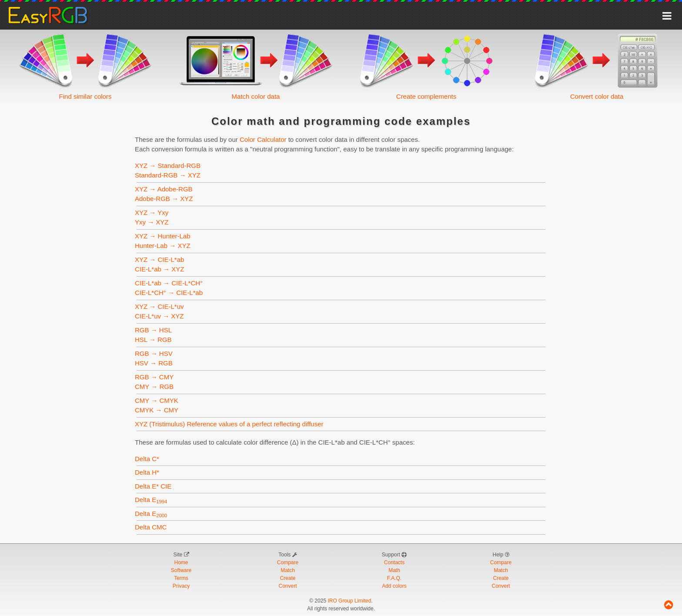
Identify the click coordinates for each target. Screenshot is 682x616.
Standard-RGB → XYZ (168, 175)
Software (181, 570)
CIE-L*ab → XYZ (159, 269)
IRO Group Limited (349, 601)
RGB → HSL (153, 330)
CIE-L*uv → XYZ (159, 316)
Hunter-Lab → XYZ (163, 246)
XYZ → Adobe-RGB (164, 189)
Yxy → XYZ (152, 222)
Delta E (151, 500)
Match (288, 570)
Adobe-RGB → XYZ (164, 199)
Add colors (394, 586)
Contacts (394, 562)
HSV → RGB (154, 363)
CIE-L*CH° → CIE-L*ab (169, 293)
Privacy (181, 586)
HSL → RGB (153, 340)
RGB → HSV (154, 353)
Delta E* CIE (153, 486)
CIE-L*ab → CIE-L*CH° (169, 283)
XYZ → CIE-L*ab (159, 259)
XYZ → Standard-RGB (168, 166)
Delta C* (147, 459)
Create (288, 578)
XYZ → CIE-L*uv (159, 306)
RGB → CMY (154, 377)
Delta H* (147, 472)
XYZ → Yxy (152, 213)
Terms (181, 578)
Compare (288, 562)
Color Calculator (263, 139)
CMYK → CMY (157, 410)
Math (394, 570)
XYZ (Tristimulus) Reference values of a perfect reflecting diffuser (229, 424)
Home (181, 562)
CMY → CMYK (157, 400)
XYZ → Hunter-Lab (163, 236)
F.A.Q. (394, 578)
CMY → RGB (154, 387)
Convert (288, 586)
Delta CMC (151, 527)
